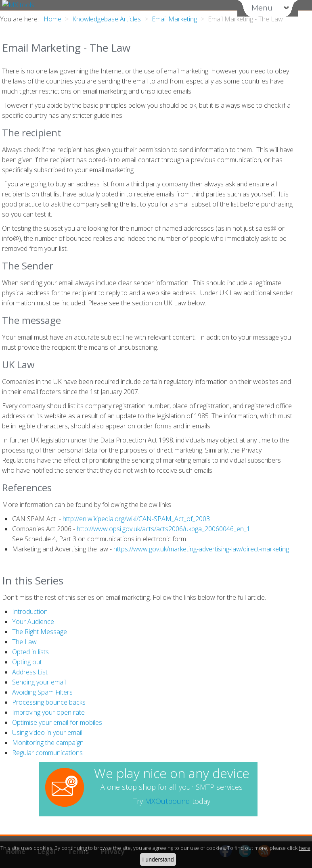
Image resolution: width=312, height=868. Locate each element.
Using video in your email (47, 732)
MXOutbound (168, 801)
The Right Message (40, 632)
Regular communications (47, 753)
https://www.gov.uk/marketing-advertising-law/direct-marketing (201, 549)
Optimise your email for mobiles (57, 722)
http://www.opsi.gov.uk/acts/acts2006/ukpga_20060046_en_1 (163, 529)
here (305, 848)
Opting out (27, 662)
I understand (158, 860)
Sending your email (39, 682)
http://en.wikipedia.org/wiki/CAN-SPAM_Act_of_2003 (136, 519)
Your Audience (33, 622)
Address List (30, 672)
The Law (24, 642)
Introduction (30, 611)
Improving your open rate (48, 712)
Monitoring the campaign (48, 743)
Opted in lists (30, 652)
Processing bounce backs (49, 702)
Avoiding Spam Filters (42, 692)
